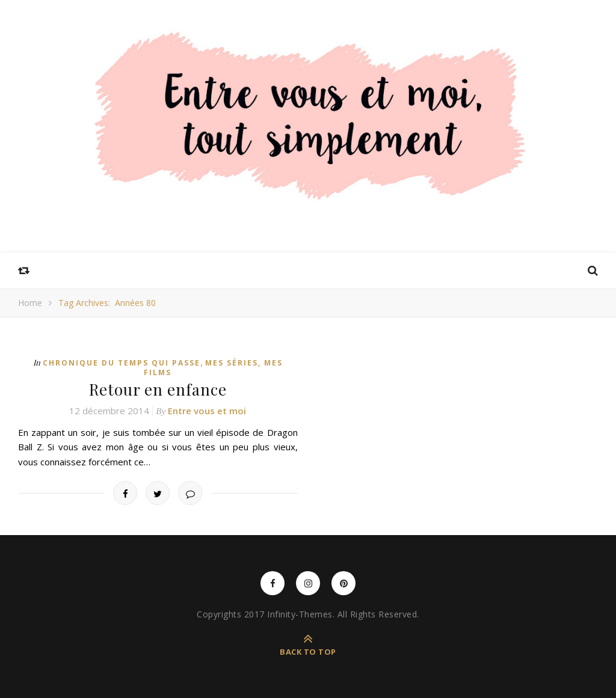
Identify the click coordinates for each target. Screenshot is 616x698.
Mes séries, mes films (213, 368)
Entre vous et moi (207, 411)
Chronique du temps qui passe (122, 363)
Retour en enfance (158, 389)
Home (30, 303)
